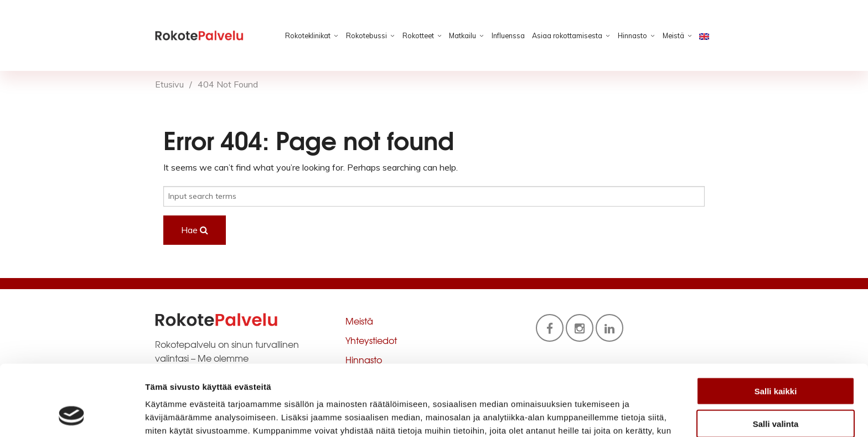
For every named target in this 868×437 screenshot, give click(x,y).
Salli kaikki (776, 327)
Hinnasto (632, 35)
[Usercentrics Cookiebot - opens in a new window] (72, 415)
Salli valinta (776, 359)
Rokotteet (418, 35)
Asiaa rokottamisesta (567, 35)
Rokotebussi (366, 35)
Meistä (673, 35)
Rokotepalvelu (199, 35)
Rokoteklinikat (308, 35)
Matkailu (463, 35)
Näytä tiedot (592, 415)
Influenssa (508, 35)
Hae (195, 230)
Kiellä (776, 391)
